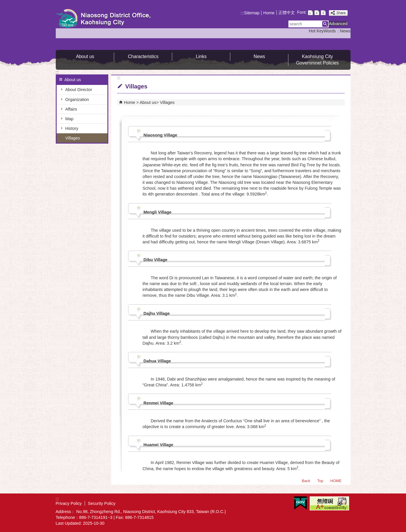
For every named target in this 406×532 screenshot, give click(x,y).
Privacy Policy (69, 503)
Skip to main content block (3, 3)
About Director (79, 90)
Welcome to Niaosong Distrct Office (105, 19)
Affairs (71, 109)
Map (69, 119)
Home (269, 13)
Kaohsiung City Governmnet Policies (317, 60)
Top (320, 481)
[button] (325, 24)
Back (306, 481)
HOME (336, 481)
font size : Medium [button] (317, 13)
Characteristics (143, 56)
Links (201, 56)
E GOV (300, 503)
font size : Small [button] (310, 13)
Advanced (338, 24)
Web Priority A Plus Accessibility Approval (329, 503)
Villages (73, 138)
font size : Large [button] (323, 13)
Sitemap (252, 13)
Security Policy (102, 503)
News (345, 31)
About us (85, 56)
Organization (77, 100)
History (72, 128)
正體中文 (287, 13)
